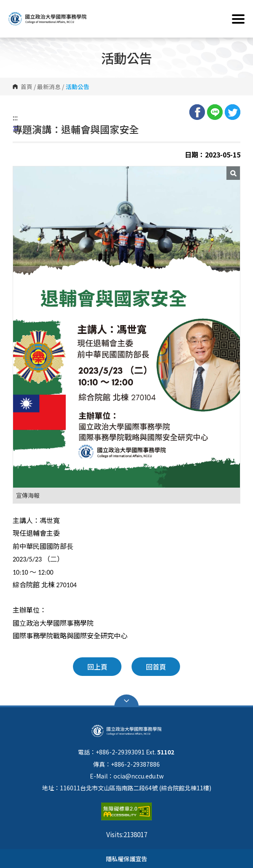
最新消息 (49, 87)
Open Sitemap (126, 701)
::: (15, 117)
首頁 (27, 87)
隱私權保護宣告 (126, 859)
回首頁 (156, 667)
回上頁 (97, 667)
